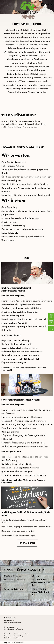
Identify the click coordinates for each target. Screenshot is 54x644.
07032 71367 (11, 627)
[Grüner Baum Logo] (27, 7)
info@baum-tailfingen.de (15, 629)
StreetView (8, 638)
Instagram (8, 636)
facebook (7, 634)
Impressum (9, 643)
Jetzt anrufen (27, 543)
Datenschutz (19, 643)
